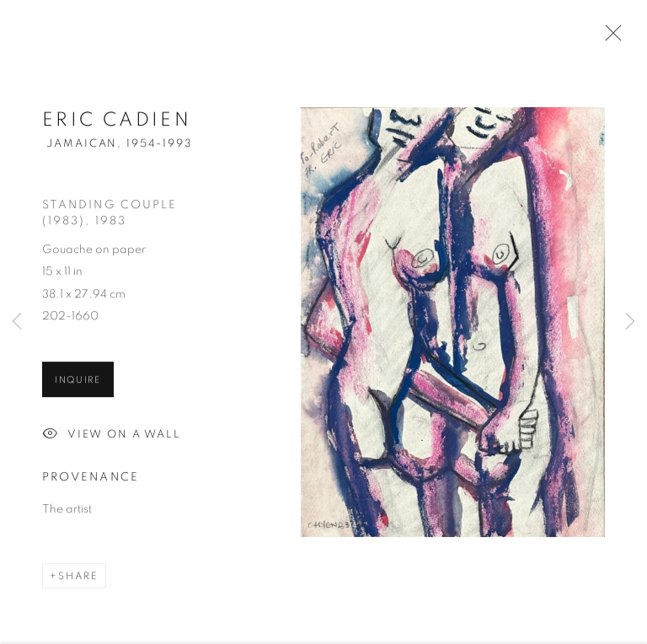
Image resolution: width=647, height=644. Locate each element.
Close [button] (609, 38)
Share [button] (78, 577)
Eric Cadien (117, 122)
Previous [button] (17, 322)
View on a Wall (112, 437)
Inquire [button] (78, 381)
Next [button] (630, 322)
